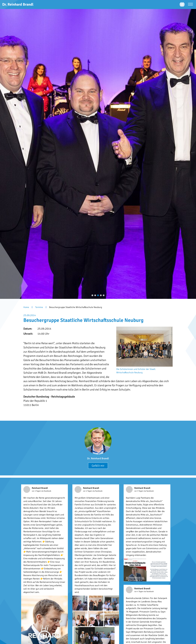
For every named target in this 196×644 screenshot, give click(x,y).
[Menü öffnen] (190, 5)
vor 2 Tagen (37, 491)
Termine (39, 307)
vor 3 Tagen (139, 491)
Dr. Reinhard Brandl (98, 458)
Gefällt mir (98, 466)
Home (26, 307)
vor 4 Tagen (139, 592)
